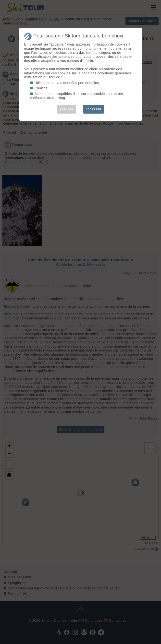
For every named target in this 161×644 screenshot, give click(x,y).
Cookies (41, 88)
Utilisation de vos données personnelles (67, 83)
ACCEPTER (94, 109)
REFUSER (66, 109)
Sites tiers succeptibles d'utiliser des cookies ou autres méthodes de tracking (77, 96)
